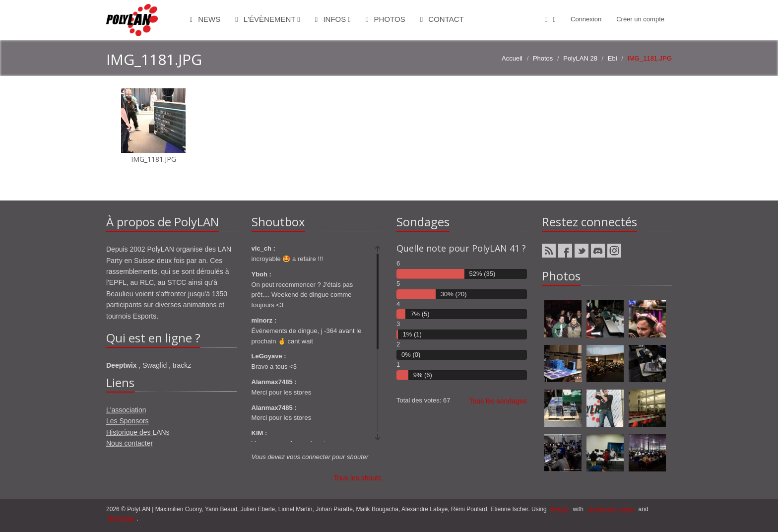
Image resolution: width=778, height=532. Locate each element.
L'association (126, 410)
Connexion (586, 19)
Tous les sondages (498, 401)
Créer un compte (640, 19)
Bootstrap (121, 519)
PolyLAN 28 (580, 58)
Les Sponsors (128, 421)
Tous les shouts (358, 478)
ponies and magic (611, 509)
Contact (442, 19)
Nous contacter (130, 443)
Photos (386, 19)
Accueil (512, 58)
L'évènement (268, 19)
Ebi (613, 58)
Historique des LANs (138, 432)
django (560, 509)
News (205, 19)
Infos (333, 19)
